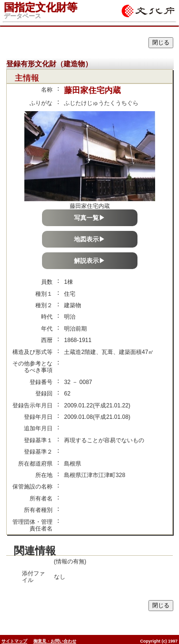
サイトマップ (14, 641)
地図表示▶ (89, 239)
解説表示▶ (89, 261)
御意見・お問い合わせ (55, 641)
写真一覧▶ (89, 218)
